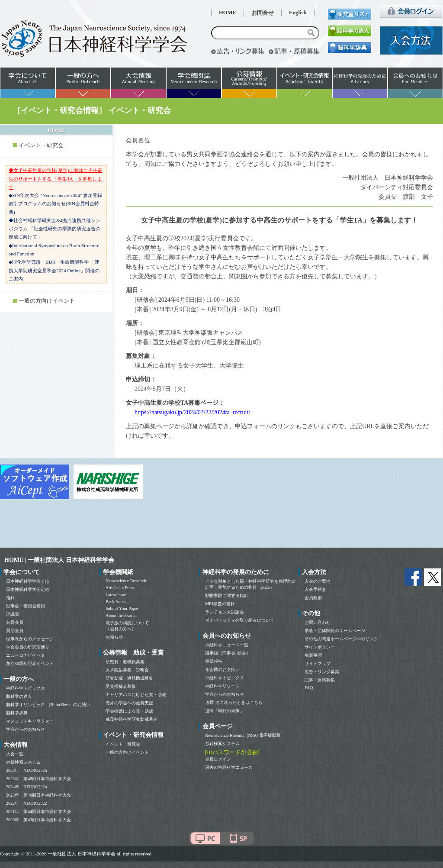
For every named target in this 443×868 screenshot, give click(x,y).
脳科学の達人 (19, 696)
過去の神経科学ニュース (229, 767)
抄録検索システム (23, 762)
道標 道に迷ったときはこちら (234, 702)
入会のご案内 (318, 581)
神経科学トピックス (26, 688)
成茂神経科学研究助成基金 (132, 719)
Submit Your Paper (122, 608)
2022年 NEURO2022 (26, 803)
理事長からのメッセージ (30, 639)
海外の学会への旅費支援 (129, 703)
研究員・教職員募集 (125, 662)
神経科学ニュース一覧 (227, 645)
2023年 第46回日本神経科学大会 (39, 795)
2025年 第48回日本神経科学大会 (39, 779)
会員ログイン (218, 759)
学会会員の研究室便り (28, 647)
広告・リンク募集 (322, 672)
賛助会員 (15, 631)
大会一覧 (15, 754)
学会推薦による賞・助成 (129, 711)
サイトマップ (318, 663)
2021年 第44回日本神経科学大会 (39, 812)
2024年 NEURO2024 (26, 787)
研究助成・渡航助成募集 (129, 678)
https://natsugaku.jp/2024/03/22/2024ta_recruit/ (192, 412)
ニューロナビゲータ (26, 655)
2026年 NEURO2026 (26, 770)
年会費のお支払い (222, 670)
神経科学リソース (222, 686)
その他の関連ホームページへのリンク (341, 639)
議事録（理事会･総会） (228, 653)
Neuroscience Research (126, 581)
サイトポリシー (320, 647)
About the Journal (121, 615)
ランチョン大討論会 (225, 612)
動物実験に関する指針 (227, 595)
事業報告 (214, 661)
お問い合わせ (318, 622)
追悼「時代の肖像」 (225, 711)
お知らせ (114, 637)
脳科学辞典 (17, 713)
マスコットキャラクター (30, 721)
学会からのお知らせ (26, 729)
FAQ (309, 688)
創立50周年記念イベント (30, 663)
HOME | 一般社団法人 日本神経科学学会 (59, 560)
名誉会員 (15, 622)
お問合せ (263, 13)
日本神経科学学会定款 (28, 589)
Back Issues (116, 602)
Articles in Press (120, 588)
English (298, 13)
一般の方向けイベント (47, 301)
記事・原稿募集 (320, 680)
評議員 (13, 614)
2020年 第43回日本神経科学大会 (39, 820)
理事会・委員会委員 (26, 606)
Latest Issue (116, 595)
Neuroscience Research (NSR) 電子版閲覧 (243, 735)
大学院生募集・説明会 (127, 670)
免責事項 (313, 655)
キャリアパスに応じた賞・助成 (136, 695)
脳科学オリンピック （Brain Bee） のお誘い (48, 705)
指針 (10, 598)
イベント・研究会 (41, 145)
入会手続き (315, 589)
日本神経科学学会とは (28, 581)
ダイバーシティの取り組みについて (240, 620)
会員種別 (313, 598)
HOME (228, 13)
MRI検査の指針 (220, 604)
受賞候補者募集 (121, 686)
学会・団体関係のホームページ (335, 631)
